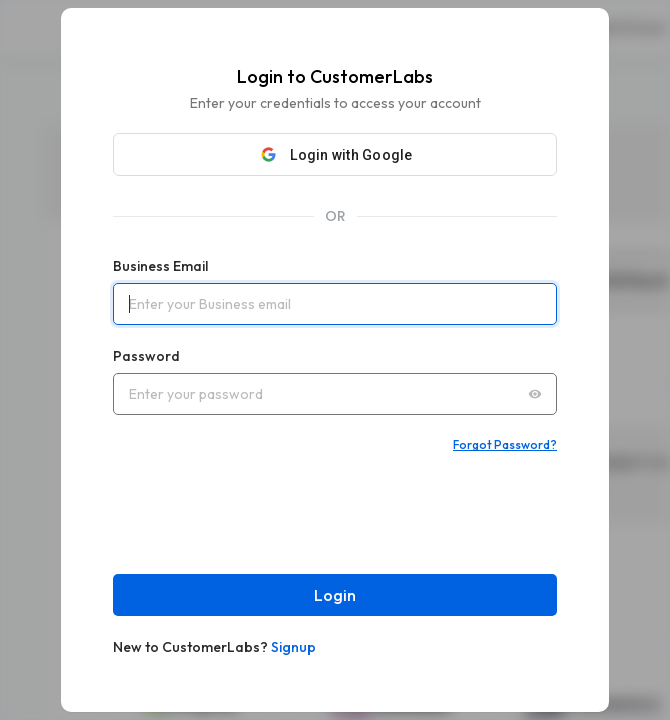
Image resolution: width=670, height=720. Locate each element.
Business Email (160, 266)
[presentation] (265, 513)
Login (335, 595)
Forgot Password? (505, 444)
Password (146, 356)
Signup (293, 647)
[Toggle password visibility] (535, 394)
